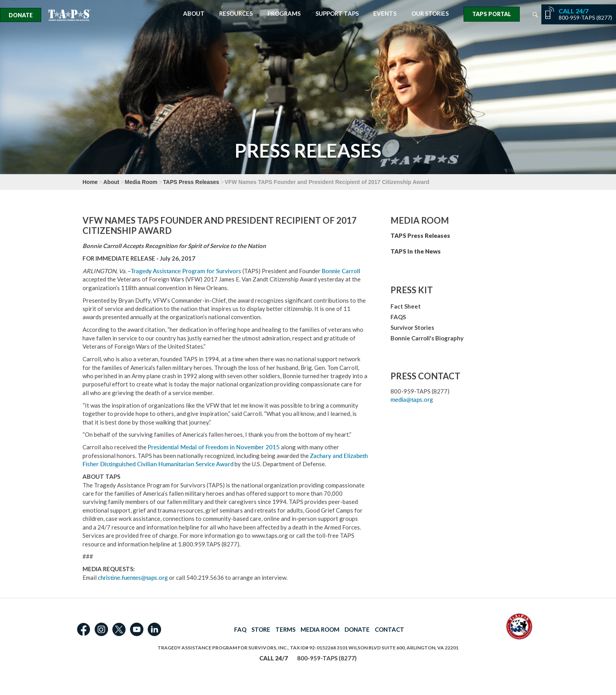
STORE (261, 629)
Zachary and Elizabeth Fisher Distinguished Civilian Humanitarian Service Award (225, 460)
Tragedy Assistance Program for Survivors (186, 271)
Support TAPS (337, 14)
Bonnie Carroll (341, 271)
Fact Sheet (406, 306)
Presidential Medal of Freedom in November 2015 (214, 447)
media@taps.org (412, 400)
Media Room (141, 182)
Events (385, 14)
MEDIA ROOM (320, 629)
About (194, 14)
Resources (236, 14)
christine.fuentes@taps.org (133, 578)
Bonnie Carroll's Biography (427, 338)
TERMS (285, 629)
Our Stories (430, 14)
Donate (21, 15)
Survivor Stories (412, 327)
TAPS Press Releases (191, 182)
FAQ (240, 629)
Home (90, 182)
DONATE (357, 629)
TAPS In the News (416, 251)
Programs (284, 14)
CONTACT (390, 629)
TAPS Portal (492, 14)
